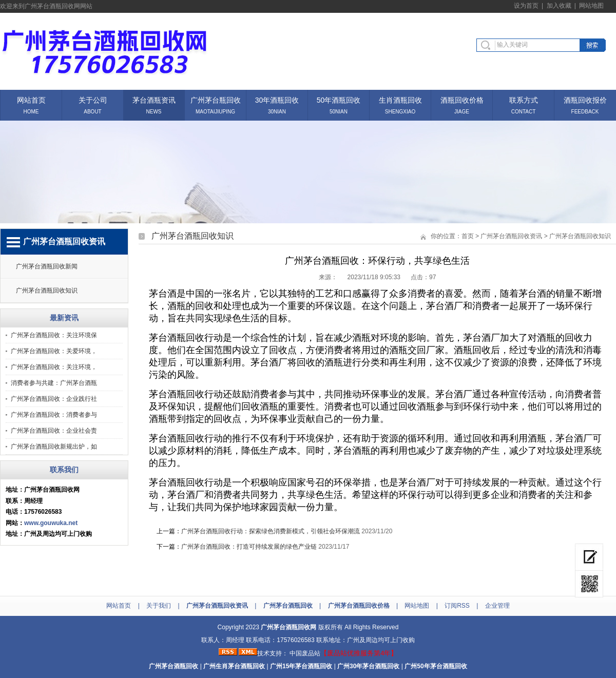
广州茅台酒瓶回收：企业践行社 (54, 399)
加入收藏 (559, 6)
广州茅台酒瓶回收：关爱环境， (54, 351)
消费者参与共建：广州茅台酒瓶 (54, 383)
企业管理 (497, 606)
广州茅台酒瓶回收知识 (47, 290)
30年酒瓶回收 (277, 99)
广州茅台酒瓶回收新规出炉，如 (54, 447)
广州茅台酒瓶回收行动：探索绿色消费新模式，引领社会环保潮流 (271, 531)
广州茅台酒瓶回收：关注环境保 (54, 335)
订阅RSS (457, 606)
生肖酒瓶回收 (400, 99)
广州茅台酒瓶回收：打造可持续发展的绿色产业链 (249, 547)
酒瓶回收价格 (462, 99)
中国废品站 (305, 653)
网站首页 (31, 99)
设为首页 (526, 6)
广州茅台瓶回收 (216, 99)
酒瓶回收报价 (585, 99)
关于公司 (93, 99)
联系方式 (524, 99)
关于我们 (159, 606)
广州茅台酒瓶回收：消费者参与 (54, 415)
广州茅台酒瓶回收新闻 (47, 266)
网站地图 (591, 6)
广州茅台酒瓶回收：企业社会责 (54, 431)
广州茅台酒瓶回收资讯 (511, 236)
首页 (468, 236)
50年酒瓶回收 (339, 99)
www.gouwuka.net (51, 523)
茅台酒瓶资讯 (154, 99)
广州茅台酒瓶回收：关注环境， (54, 367)
